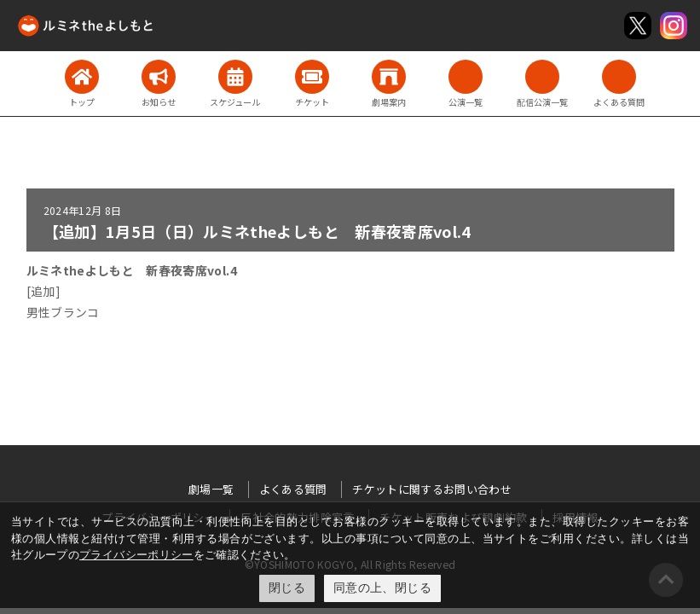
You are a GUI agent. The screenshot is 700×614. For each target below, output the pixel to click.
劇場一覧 (211, 489)
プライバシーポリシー (136, 555)
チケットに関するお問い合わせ (432, 489)
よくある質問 (293, 489)
